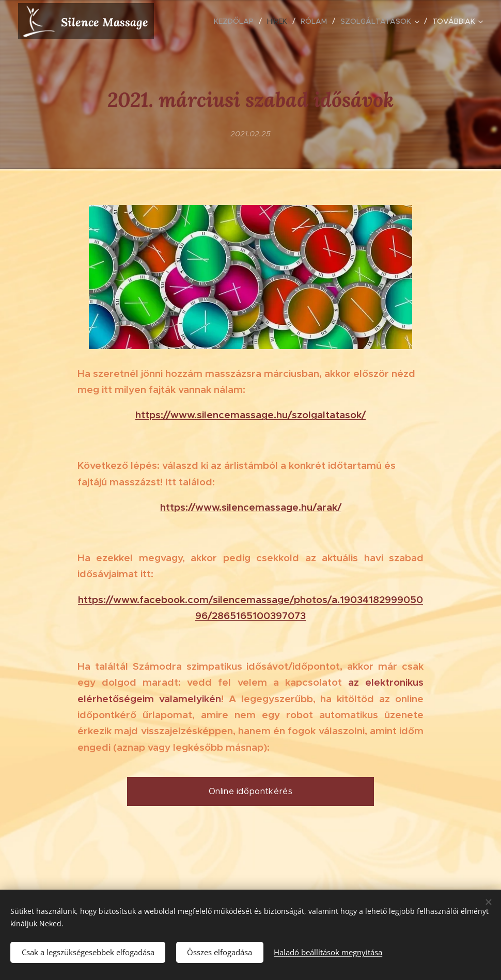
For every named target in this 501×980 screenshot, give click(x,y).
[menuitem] (237, 21)
